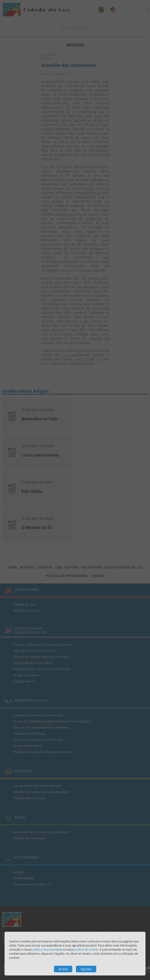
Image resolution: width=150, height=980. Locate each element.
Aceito (63, 969)
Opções (86, 969)
